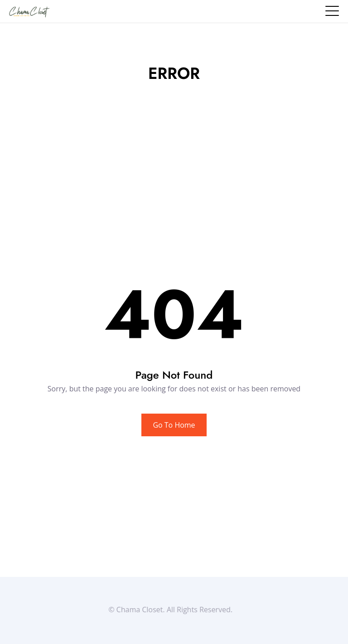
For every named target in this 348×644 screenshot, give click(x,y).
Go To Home (174, 425)
